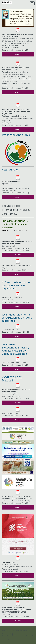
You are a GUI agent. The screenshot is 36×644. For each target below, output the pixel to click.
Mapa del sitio (27, 630)
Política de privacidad (16, 630)
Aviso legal (5, 630)
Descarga (18, 54)
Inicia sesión (6, 640)
